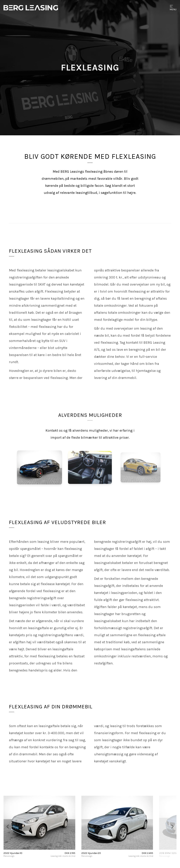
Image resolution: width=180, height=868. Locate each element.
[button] (8, 827)
